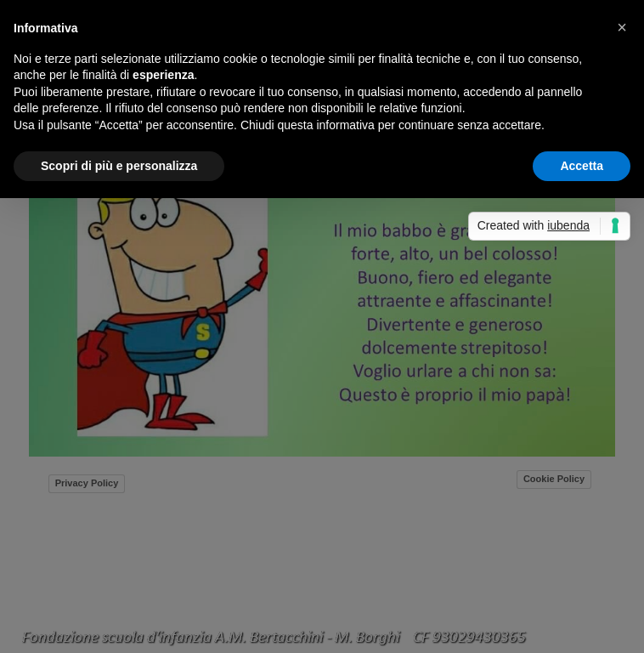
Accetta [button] (582, 166)
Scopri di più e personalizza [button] (119, 166)
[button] (622, 27)
